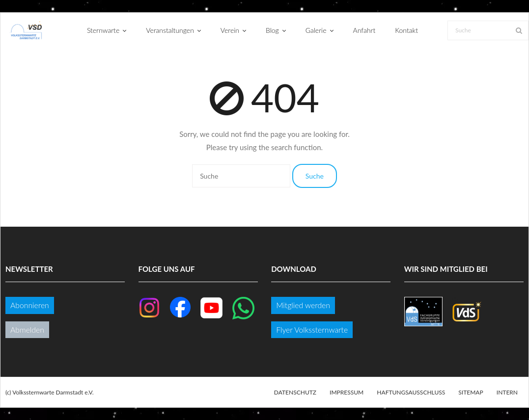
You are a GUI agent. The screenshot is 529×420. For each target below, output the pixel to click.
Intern (507, 392)
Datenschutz (295, 392)
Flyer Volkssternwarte (312, 329)
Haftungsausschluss (411, 392)
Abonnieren (30, 305)
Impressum (347, 392)
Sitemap (471, 392)
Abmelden (27, 329)
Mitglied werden (303, 305)
